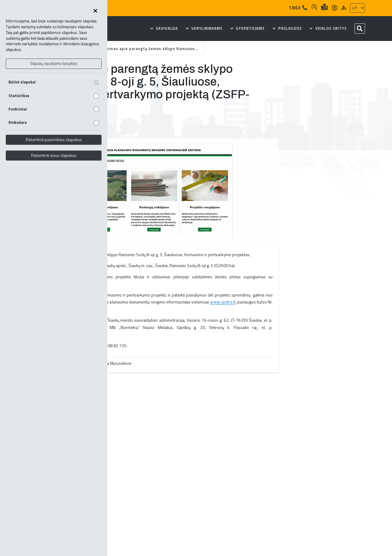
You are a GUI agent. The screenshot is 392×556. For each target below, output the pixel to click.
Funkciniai (54, 109)
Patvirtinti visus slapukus (54, 155)
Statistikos (54, 96)
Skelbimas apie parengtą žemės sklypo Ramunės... (148, 49)
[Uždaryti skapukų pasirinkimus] (95, 11)
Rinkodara (54, 122)
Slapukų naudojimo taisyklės (54, 64)
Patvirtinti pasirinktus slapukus (54, 140)
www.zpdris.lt (223, 302)
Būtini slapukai (54, 82)
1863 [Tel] (298, 8)
